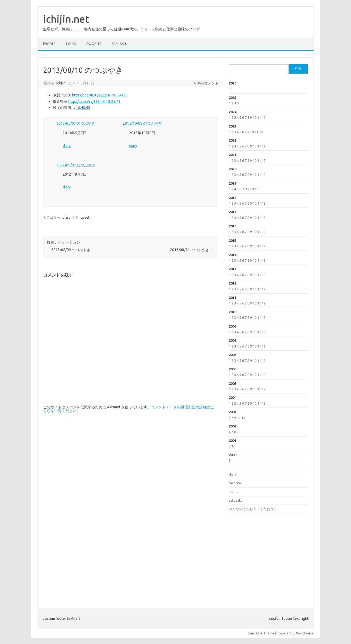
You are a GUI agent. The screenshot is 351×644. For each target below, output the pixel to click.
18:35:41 (113, 101)
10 (255, 117)
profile (49, 44)
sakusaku (120, 44)
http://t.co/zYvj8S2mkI (87, 101)
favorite (94, 44)
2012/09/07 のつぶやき (76, 165)
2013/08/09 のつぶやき (69, 250)
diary (67, 146)
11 (259, 117)
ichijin (61, 83)
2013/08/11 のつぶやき (192, 250)
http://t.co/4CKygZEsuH (92, 95)
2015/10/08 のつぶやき (142, 123)
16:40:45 (83, 108)
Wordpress (305, 633)
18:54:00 (119, 95)
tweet (85, 217)
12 (264, 117)
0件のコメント (206, 83)
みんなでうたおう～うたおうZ (252, 509)
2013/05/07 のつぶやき (76, 123)
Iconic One (255, 633)
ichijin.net (66, 19)
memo (234, 492)
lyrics (71, 44)
